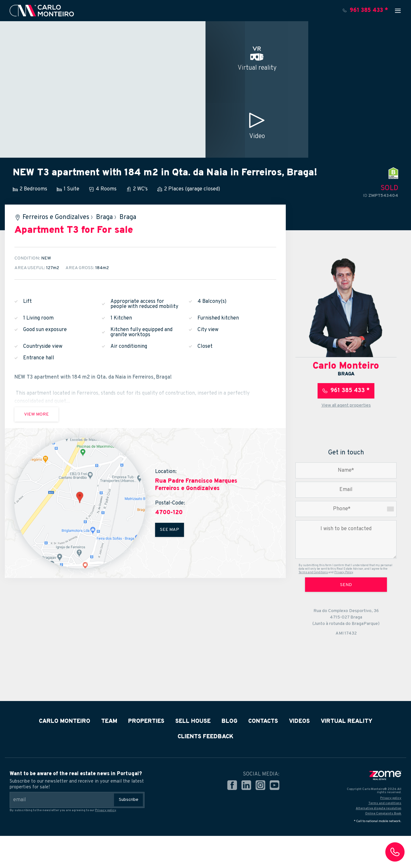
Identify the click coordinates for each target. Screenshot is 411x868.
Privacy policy (105, 810)
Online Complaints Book (383, 814)
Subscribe (129, 800)
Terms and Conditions (313, 572)
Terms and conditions (385, 803)
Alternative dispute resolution (379, 808)
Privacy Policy (344, 572)
